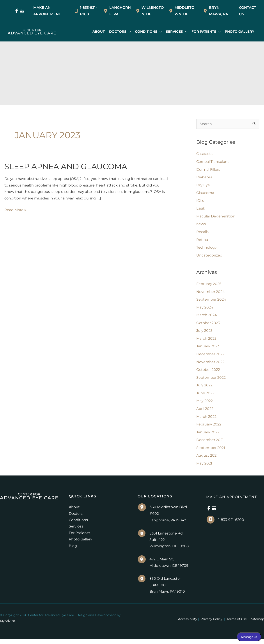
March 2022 (206, 420)
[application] (128, 32)
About (74, 512)
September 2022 (211, 381)
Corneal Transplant (213, 162)
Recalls (202, 233)
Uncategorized (209, 257)
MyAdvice (7, 626)
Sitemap (257, 624)
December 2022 (210, 357)
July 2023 (204, 333)
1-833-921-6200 (86, 11)
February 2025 (209, 286)
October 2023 (208, 325)
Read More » (15, 211)
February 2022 (209, 428)
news (201, 225)
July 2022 (204, 388)
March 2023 (206, 341)
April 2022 (205, 412)
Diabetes (204, 178)
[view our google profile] (22, 11)
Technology (206, 249)
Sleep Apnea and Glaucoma (66, 167)
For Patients (79, 538)
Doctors (76, 518)
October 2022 (208, 373)
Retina (202, 241)
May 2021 (204, 467)
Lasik (201, 209)
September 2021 (211, 452)
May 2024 (205, 309)
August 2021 (207, 460)
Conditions (78, 525)
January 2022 (208, 436)
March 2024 (207, 317)
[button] (119, 32)
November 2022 (210, 365)
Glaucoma (205, 194)
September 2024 (211, 302)
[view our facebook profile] (17, 11)
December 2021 (210, 444)
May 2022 (205, 404)
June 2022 (205, 396)
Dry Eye (203, 186)
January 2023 (208, 349)
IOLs (200, 202)
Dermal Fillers (208, 170)
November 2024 (211, 294)
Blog (73, 551)
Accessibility (188, 624)
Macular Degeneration (216, 217)
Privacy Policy (212, 624)
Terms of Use (237, 624)
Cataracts (204, 154)
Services (76, 531)
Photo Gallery (81, 544)
